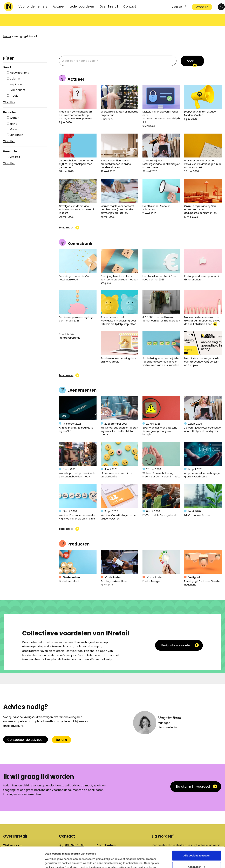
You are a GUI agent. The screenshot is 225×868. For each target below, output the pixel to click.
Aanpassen (197, 847)
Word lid (202, 7)
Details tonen (53, 861)
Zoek (190, 49)
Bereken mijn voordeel (193, 774)
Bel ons (62, 727)
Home (7, 24)
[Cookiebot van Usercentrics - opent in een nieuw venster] (22, 861)
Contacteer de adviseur (26, 727)
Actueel (59, 6)
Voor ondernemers (33, 6)
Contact (130, 6)
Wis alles (9, 90)
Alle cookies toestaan (196, 836)
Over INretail (109, 6)
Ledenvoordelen (82, 6)
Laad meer (66, 215)
